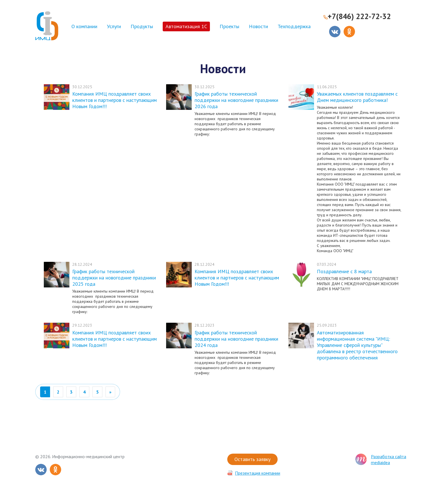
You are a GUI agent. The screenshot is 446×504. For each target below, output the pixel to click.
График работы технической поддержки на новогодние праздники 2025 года (114, 278)
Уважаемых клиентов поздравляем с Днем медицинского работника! (357, 97)
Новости (258, 26)
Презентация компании (258, 473)
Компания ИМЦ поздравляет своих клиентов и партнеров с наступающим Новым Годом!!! (114, 100)
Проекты (229, 26)
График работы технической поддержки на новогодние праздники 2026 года (236, 100)
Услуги (114, 26)
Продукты (142, 26)
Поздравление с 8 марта (344, 271)
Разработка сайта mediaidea (389, 459)
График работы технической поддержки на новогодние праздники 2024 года (236, 339)
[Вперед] (110, 392)
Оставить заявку (252, 459)
